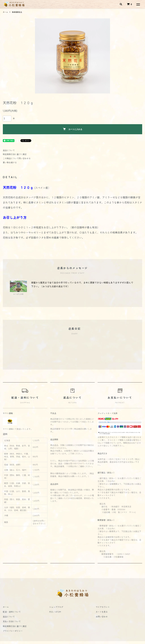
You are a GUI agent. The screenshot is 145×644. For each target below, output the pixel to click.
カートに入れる (73, 129)
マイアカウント (103, 607)
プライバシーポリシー (13, 631)
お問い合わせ (102, 617)
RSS (51, 612)
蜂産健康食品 (17, 12)
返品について (9, 150)
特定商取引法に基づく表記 (15, 154)
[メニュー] (138, 4)
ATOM (58, 612)
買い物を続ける (10, 162)
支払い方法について (12, 621)
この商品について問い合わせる (17, 158)
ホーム (5, 12)
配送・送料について (12, 612)
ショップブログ (56, 607)
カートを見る (102, 612)
